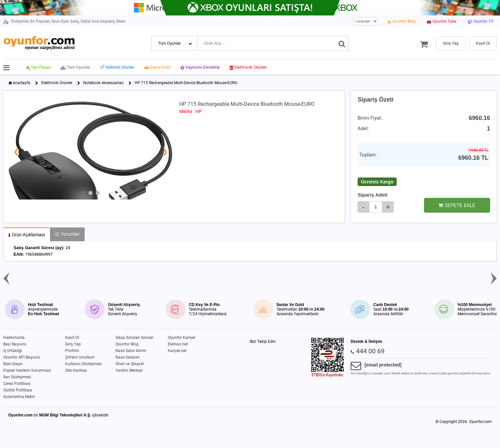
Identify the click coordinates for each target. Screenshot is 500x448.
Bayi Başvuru (15, 344)
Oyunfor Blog (127, 344)
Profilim (72, 351)
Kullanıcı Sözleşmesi (83, 364)
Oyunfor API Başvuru (22, 357)
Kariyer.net (177, 351)
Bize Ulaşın (13, 364)
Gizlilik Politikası (18, 390)
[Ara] (342, 43)
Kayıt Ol (72, 338)
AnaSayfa (22, 83)
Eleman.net (178, 344)
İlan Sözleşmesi (17, 377)
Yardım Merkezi (129, 370)
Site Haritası (76, 370)
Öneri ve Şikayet (130, 364)
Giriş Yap (73, 344)
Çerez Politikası (17, 384)
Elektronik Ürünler (57, 83)
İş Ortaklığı (13, 351)
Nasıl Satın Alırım (131, 351)
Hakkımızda (14, 338)
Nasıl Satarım (128, 357)
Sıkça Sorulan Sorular (135, 338)
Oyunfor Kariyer (182, 338)
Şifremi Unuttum (80, 357)
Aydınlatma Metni (19, 397)
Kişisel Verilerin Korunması (27, 370)
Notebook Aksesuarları (103, 83)
